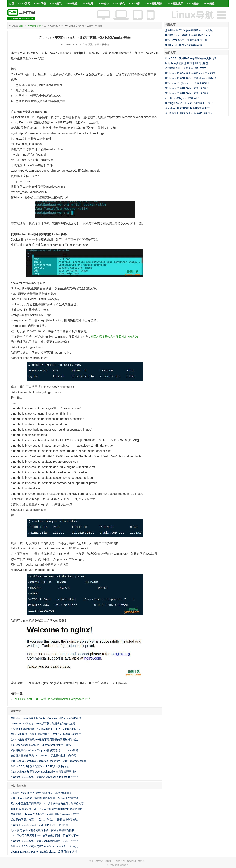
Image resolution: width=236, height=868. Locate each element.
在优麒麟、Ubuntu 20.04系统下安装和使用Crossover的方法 (45, 814)
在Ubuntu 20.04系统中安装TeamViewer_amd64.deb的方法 (44, 846)
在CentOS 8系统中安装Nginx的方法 (114, 336)
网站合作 (120, 861)
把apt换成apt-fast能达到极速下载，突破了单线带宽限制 (42, 830)
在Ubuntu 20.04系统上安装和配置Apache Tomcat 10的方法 (44, 777)
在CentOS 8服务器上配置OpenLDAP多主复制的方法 (41, 766)
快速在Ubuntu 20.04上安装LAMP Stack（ (189, 35)
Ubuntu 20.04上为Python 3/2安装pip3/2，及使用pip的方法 (44, 852)
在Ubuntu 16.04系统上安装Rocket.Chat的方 (190, 73)
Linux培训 (135, 4)
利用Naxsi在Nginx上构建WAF (182, 98)
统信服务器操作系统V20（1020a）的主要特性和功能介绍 (44, 756)
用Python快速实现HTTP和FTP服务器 (186, 63)
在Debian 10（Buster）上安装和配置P (187, 83)
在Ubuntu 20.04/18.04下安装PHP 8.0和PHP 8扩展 (39, 825)
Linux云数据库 (174, 4)
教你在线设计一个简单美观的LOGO (185, 68)
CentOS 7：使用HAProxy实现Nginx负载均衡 (191, 58)
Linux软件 (87, 4)
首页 (12, 4)
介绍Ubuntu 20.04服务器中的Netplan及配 (189, 30)
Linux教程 (72, 4)
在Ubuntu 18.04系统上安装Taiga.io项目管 (189, 113)
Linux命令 (103, 4)
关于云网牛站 (96, 861)
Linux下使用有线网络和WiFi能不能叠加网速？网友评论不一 (45, 836)
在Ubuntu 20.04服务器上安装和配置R (187, 93)
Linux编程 (209, 4)
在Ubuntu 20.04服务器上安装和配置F (186, 88)
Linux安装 (56, 4)
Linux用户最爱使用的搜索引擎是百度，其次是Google (41, 793)
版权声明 (131, 861)
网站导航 (142, 861)
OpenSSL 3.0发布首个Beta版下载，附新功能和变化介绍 (43, 723)
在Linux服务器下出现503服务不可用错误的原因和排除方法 (44, 740)
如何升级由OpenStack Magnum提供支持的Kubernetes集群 (44, 750)
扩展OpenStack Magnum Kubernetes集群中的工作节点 (42, 745)
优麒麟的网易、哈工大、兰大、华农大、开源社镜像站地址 (44, 820)
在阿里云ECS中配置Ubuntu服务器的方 (187, 108)
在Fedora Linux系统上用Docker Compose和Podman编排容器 (46, 718)
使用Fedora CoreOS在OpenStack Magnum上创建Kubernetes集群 (48, 761)
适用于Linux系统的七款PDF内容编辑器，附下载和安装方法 (45, 798)
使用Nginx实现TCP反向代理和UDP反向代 (189, 103)
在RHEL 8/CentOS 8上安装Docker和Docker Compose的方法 (51, 699)
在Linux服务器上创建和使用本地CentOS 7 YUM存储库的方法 (46, 734)
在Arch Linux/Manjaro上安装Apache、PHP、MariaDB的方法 (45, 729)
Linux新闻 (24, 4)
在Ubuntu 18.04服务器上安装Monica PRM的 (190, 78)
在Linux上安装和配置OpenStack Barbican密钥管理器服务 (44, 772)
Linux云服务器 (153, 4)
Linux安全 (193, 4)
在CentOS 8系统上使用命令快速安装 (186, 40)
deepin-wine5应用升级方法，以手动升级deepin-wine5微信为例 (47, 809)
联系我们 (109, 861)
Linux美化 (119, 4)
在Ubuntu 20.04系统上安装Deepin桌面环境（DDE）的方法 (44, 841)
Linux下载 (40, 4)
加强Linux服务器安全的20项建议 (184, 45)
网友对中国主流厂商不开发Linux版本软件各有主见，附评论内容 (47, 803)
